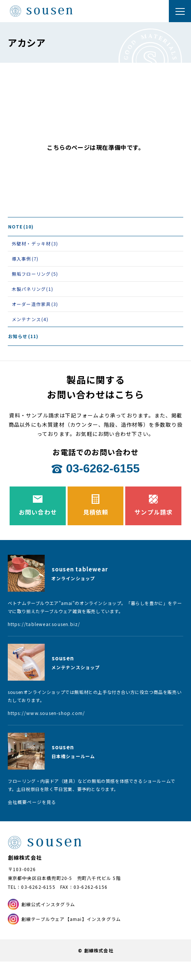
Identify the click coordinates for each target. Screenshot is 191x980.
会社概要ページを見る (32, 802)
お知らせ (23, 336)
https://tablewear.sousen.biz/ (44, 624)
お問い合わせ (38, 512)
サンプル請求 (154, 512)
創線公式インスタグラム (48, 904)
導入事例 (25, 259)
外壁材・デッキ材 (35, 243)
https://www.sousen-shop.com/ (47, 713)
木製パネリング (33, 289)
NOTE (21, 226)
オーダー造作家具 (35, 304)
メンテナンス (30, 319)
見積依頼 (96, 512)
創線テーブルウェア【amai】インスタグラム (71, 919)
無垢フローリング (35, 274)
